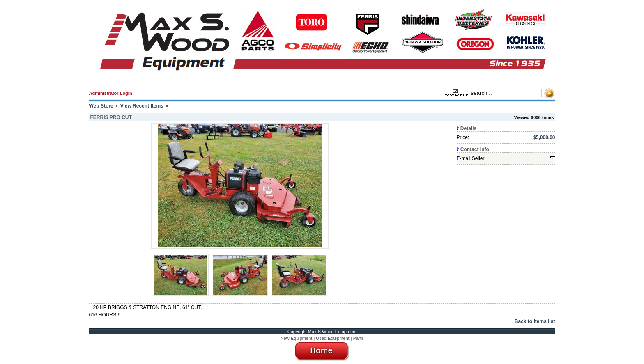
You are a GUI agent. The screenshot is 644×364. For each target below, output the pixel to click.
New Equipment (297, 338)
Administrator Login (111, 93)
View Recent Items (142, 106)
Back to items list (535, 321)
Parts (359, 338)
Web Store (101, 106)
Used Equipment (332, 338)
